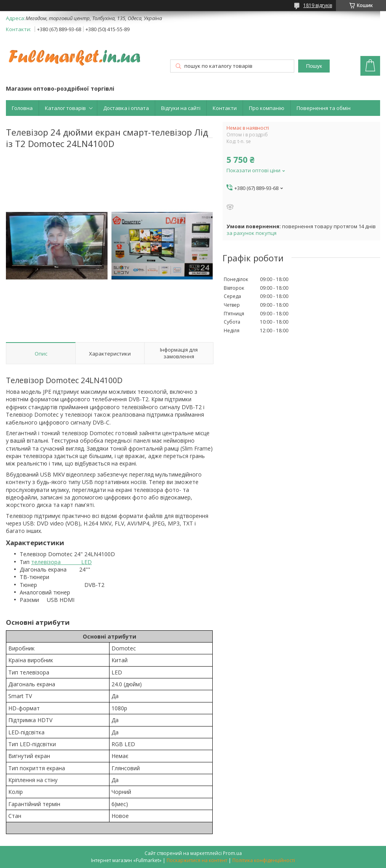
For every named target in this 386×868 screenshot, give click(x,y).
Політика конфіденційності (264, 860)
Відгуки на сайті (181, 108)
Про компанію (267, 108)
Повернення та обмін (324, 108)
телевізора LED (61, 562)
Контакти (225, 108)
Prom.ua (232, 853)
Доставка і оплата (126, 108)
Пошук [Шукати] (314, 66)
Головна (22, 108)
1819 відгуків (318, 5)
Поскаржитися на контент (197, 860)
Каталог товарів (65, 108)
